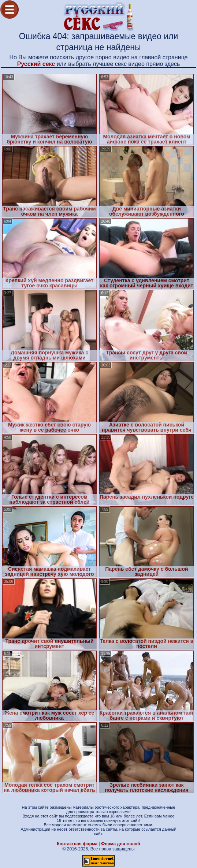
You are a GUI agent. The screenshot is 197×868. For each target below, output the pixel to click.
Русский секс (36, 64)
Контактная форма (77, 844)
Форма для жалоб (121, 844)
